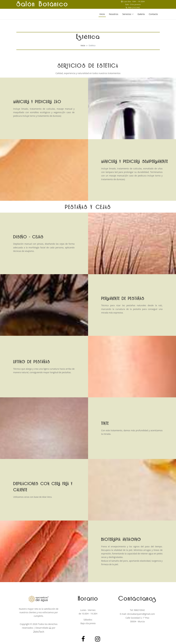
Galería (141, 14)
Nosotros (114, 14)
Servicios (127, 14)
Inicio (102, 14)
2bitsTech (39, 632)
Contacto (153, 14)
